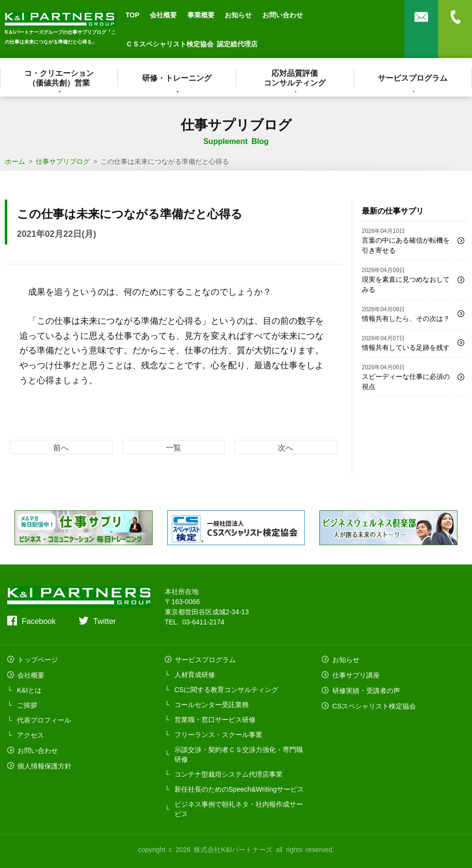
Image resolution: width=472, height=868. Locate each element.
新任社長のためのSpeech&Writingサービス (239, 788)
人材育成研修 (195, 674)
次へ (286, 447)
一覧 (173, 447)
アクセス (30, 734)
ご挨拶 (27, 704)
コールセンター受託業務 (212, 704)
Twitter (105, 621)
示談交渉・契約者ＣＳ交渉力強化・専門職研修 (239, 753)
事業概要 (201, 14)
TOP (133, 14)
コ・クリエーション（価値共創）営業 (59, 77)
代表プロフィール (44, 719)
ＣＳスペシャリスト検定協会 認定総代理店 (192, 43)
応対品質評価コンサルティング (295, 77)
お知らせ (238, 14)
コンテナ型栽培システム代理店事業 (229, 773)
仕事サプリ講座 (355, 674)
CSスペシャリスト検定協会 (373, 704)
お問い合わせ (283, 14)
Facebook (39, 621)
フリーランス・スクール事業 (218, 734)
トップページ (37, 659)
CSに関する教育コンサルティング (226, 689)
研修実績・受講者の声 (365, 689)
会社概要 (163, 14)
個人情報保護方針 (44, 764)
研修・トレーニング (177, 77)
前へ (61, 447)
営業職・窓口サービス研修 (215, 719)
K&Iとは (29, 689)
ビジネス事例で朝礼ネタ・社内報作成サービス (239, 808)
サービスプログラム (413, 77)
